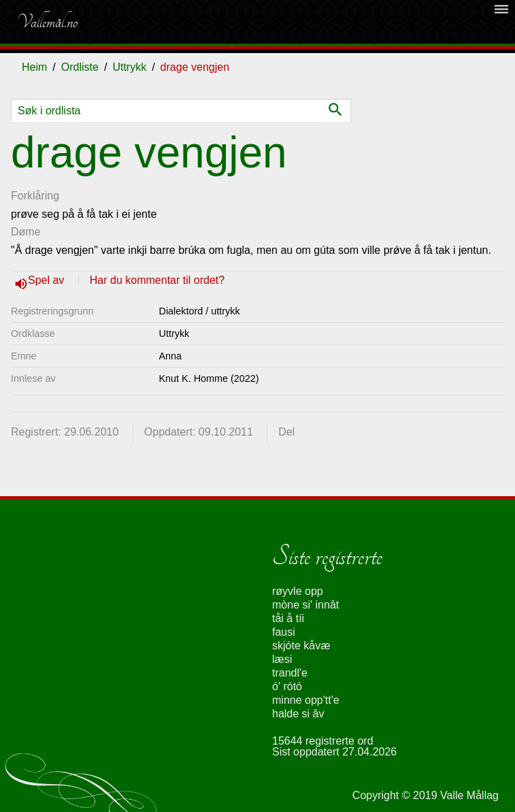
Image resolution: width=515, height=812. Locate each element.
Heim (34, 67)
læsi (282, 659)
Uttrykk (129, 67)
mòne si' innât (305, 605)
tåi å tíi (288, 618)
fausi (284, 632)
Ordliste (80, 67)
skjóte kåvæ (301, 646)
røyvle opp (298, 591)
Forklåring (35, 196)
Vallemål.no (47, 22)
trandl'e (290, 673)
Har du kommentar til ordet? (157, 280)
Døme (26, 232)
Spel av (48, 280)
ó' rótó (287, 686)
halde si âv (298, 714)
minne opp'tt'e (306, 700)
